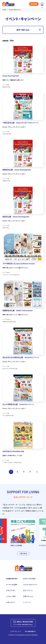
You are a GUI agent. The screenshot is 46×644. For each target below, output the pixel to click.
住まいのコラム (28, 590)
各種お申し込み (28, 596)
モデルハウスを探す (29, 579)
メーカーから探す (12, 584)
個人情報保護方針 (30, 631)
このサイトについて (16, 631)
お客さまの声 (10, 590)
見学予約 (34, 4)
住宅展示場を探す (12, 579)
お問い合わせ (10, 602)
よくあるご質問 (11, 596)
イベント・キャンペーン (30, 584)
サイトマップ (27, 602)
